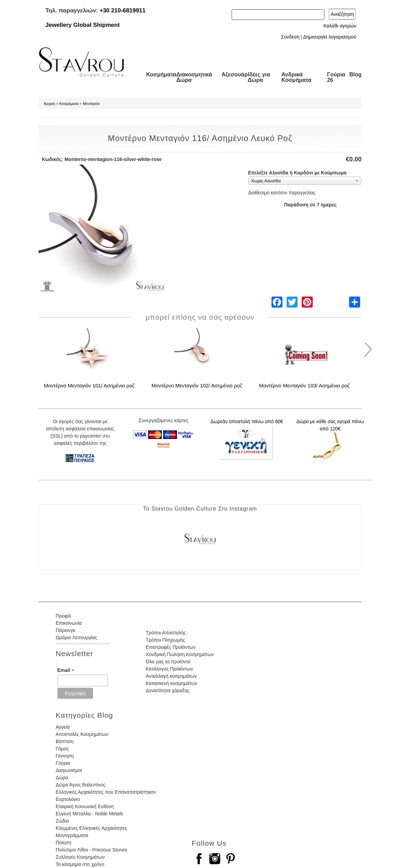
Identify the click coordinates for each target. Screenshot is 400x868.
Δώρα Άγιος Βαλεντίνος (81, 785)
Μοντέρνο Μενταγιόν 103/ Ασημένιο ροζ (304, 385)
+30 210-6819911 (123, 10)
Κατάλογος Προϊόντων (169, 669)
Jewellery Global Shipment (82, 25)
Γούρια (63, 763)
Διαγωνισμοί (69, 770)
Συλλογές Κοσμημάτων (80, 857)
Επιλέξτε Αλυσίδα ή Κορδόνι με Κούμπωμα (297, 173)
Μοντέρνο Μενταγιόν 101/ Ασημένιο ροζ (89, 385)
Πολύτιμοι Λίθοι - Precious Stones (91, 850)
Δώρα (62, 778)
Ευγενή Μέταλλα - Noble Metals (89, 814)
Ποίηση (63, 843)
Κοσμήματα (161, 74)
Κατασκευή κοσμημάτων (171, 683)
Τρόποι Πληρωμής (165, 640)
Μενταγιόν (91, 104)
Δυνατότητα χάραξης (168, 690)
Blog (355, 74)
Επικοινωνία (69, 623)
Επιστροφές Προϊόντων (171, 647)
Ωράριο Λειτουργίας (76, 637)
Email (66, 670)
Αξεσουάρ (235, 74)
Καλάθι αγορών (340, 26)
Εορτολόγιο (68, 799)
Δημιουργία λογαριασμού (330, 37)
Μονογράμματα (72, 835)
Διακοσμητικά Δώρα (194, 77)
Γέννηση (65, 756)
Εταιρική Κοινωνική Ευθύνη (85, 806)
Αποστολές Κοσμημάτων (82, 734)
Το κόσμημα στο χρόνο (80, 864)
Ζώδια (62, 821)
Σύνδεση (290, 37)
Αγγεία (63, 727)
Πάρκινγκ (65, 630)
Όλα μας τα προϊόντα (168, 662)
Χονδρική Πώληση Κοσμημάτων (180, 654)
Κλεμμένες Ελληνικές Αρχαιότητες (91, 828)
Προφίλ (63, 616)
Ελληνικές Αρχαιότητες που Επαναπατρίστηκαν (106, 792)
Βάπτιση (65, 741)
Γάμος (62, 749)
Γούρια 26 (336, 77)
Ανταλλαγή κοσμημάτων (171, 676)
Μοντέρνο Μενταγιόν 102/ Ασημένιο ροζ (197, 385)
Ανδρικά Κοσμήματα (297, 77)
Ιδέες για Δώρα (259, 77)
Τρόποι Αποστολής (166, 633)
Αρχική (49, 104)
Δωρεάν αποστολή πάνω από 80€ (247, 421)
